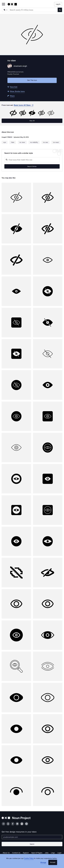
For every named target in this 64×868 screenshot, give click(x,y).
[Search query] (32, 160)
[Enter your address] (32, 837)
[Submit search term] (60, 10)
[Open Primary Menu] (4, 4)
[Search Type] (5, 10)
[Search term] (33, 10)
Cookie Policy (29, 858)
